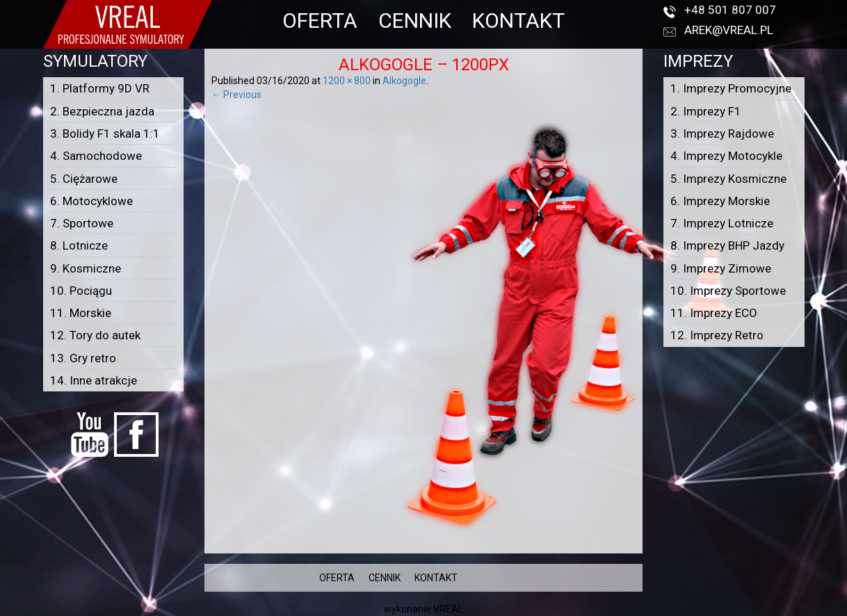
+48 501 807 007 (730, 10)
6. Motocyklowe (91, 201)
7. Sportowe (82, 223)
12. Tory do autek (95, 335)
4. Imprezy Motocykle (726, 156)
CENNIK (415, 21)
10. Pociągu (81, 291)
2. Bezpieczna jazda (102, 111)
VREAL (448, 609)
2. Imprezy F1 (706, 111)
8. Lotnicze (79, 245)
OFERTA (320, 21)
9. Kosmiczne (86, 268)
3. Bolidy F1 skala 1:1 (105, 133)
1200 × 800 (347, 81)
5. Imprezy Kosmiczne (728, 179)
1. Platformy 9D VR (100, 88)
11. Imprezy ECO (714, 313)
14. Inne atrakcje (94, 380)
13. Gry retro (83, 358)
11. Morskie (81, 313)
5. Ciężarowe (84, 179)
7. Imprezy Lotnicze (722, 223)
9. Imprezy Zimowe (721, 268)
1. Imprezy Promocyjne (731, 88)
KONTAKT (518, 21)
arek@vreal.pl (729, 30)
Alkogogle (404, 81)
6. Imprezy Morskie (720, 201)
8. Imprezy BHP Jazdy (727, 245)
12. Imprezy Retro (717, 335)
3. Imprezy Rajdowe (722, 133)
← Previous (236, 95)
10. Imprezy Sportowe (728, 291)
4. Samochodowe (96, 156)
